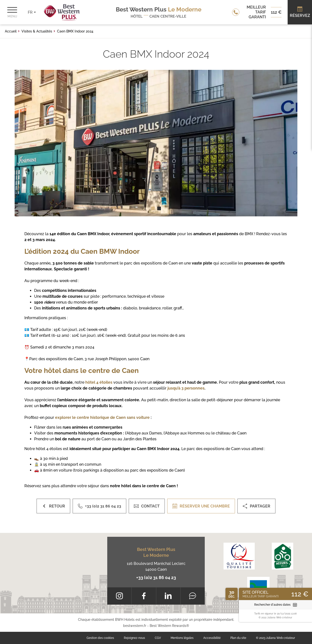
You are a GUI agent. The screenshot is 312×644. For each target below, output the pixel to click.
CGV (158, 638)
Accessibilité (212, 638)
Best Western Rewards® (169, 626)
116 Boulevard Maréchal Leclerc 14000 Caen (156, 566)
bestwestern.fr (135, 626)
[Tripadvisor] (193, 596)
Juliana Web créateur (280, 638)
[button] (153, 208)
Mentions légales (182, 638)
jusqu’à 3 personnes (186, 388)
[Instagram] (119, 596)
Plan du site (238, 638)
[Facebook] (144, 596)
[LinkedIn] (168, 596)
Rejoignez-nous (134, 638)
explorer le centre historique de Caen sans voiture (102, 417)
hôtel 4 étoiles (99, 382)
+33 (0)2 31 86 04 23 (156, 577)
